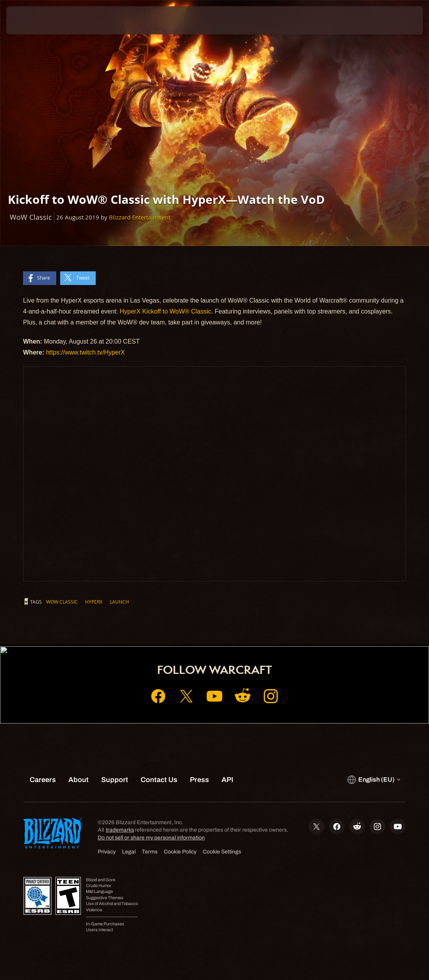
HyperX (94, 602)
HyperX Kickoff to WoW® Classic (165, 311)
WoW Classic (62, 602)
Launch (119, 602)
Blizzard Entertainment (140, 217)
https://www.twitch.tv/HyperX (86, 352)
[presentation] (30, 20)
